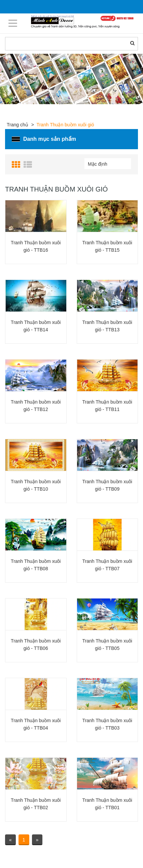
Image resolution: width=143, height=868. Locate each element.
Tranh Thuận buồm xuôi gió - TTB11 (107, 406)
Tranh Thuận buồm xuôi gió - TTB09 (107, 485)
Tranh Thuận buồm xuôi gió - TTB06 (36, 645)
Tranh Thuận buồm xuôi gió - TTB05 (107, 645)
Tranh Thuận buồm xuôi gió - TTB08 (36, 565)
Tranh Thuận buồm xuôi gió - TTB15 (107, 246)
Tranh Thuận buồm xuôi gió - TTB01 (107, 804)
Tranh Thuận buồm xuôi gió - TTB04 (36, 724)
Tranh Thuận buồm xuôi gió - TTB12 (36, 406)
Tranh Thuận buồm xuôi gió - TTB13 (107, 326)
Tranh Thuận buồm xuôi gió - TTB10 (36, 485)
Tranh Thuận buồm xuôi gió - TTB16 (36, 246)
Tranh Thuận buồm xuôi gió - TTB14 (36, 326)
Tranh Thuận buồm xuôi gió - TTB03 (107, 724)
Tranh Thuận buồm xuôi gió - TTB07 (107, 565)
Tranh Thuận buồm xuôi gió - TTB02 (36, 804)
